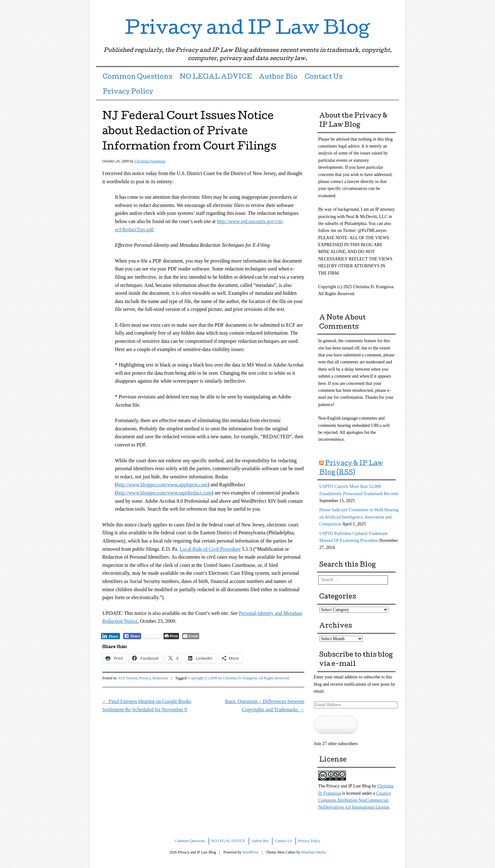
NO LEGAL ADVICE (216, 77)
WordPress (250, 852)
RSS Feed (394, 7)
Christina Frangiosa (150, 161)
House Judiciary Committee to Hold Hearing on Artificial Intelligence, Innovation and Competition (359, 517)
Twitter (371, 7)
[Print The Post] (171, 636)
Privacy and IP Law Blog (247, 30)
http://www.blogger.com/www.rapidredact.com (164, 493)
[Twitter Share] (152, 636)
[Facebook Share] (132, 636)
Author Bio (278, 77)
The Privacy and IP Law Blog (344, 786)
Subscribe (336, 724)
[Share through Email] (191, 636)
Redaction (160, 678)
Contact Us (324, 77)
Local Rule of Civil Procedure (210, 549)
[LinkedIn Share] (110, 636)
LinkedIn (382, 7)
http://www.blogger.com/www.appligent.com (162, 485)
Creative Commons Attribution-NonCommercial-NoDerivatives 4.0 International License (355, 800)
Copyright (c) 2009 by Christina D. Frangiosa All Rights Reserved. (239, 678)
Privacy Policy (128, 92)
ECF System (128, 678)
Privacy (145, 678)
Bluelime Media (313, 852)
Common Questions (137, 77)
